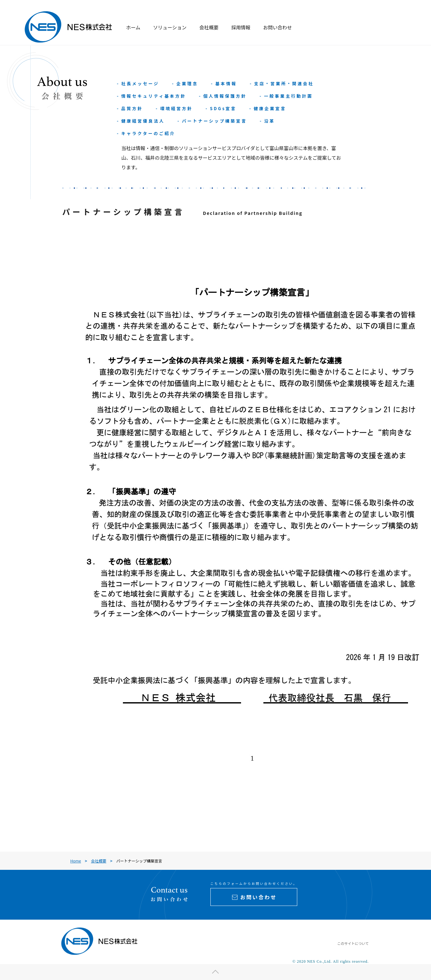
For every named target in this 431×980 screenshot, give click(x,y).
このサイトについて (353, 943)
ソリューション (170, 27)
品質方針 (132, 108)
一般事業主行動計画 (288, 96)
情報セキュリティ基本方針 (154, 96)
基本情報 (226, 84)
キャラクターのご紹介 (148, 133)
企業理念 (187, 84)
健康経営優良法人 (143, 121)
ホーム (133, 27)
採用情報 (241, 27)
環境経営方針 (177, 108)
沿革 (269, 121)
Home (76, 861)
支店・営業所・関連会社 (284, 84)
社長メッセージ (140, 84)
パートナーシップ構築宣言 (215, 121)
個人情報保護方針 (225, 96)
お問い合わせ (277, 27)
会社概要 (209, 27)
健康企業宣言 (270, 108)
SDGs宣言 (223, 108)
